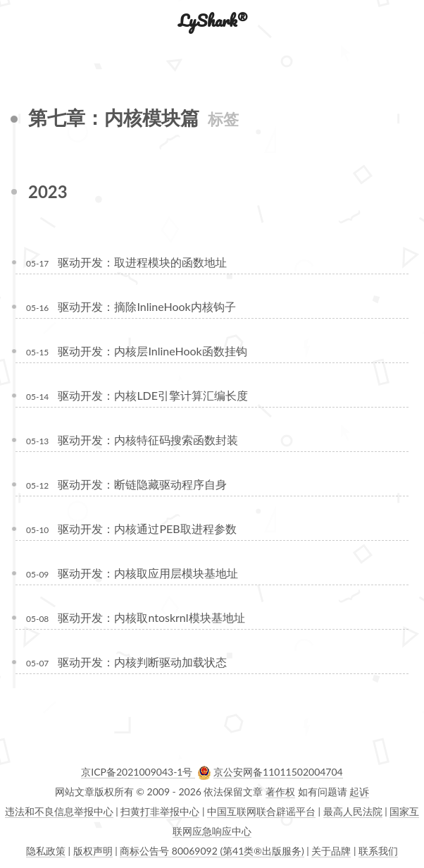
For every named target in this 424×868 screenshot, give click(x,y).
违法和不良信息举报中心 (59, 811)
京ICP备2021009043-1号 (138, 772)
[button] (22, 20)
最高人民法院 (353, 811)
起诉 (359, 791)
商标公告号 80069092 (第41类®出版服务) (212, 851)
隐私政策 (46, 851)
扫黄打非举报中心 (160, 811)
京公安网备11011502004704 (278, 772)
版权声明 (93, 851)
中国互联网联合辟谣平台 (261, 811)
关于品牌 (331, 851)
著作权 (280, 791)
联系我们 (378, 851)
